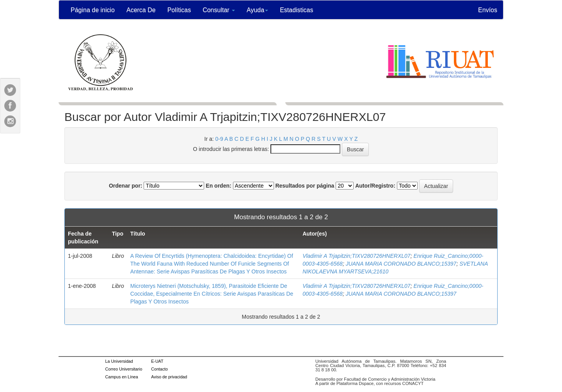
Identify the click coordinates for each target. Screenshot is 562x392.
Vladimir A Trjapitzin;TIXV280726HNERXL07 (357, 256)
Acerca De (141, 10)
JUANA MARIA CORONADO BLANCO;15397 (401, 264)
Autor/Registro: (375, 186)
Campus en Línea (122, 377)
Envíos (488, 10)
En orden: (218, 186)
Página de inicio (93, 10)
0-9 (219, 139)
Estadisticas (296, 10)
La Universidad (119, 361)
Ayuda (257, 10)
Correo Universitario (124, 369)
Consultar (219, 10)
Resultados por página (305, 186)
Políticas (179, 10)
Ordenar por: (126, 186)
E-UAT (157, 361)
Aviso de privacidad (169, 377)
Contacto (159, 369)
